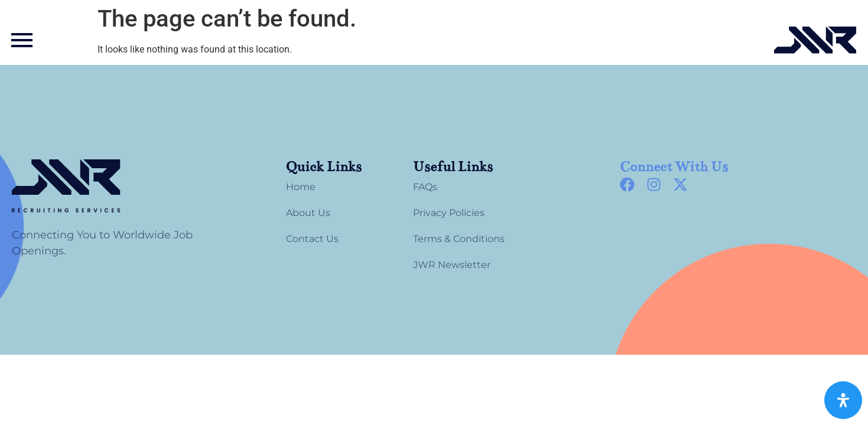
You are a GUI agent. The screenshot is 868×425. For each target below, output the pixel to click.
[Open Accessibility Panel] (843, 400)
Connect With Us (674, 167)
